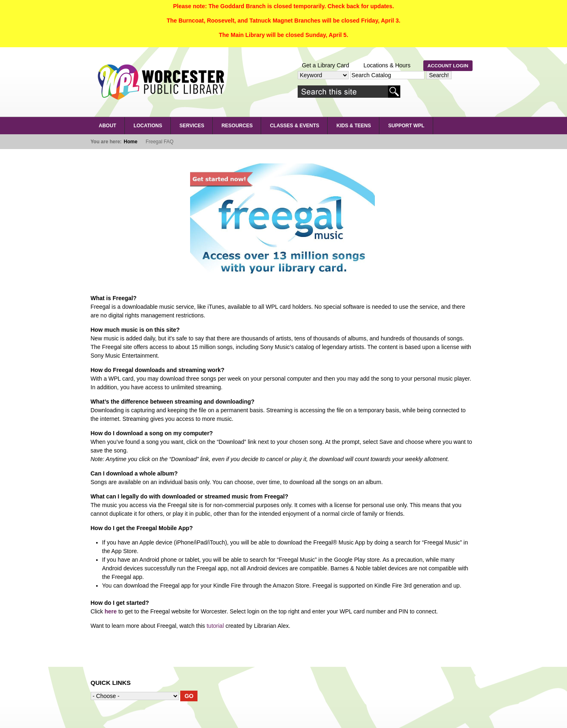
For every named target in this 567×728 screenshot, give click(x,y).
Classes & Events (294, 126)
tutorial (215, 626)
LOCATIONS (148, 126)
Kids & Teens (354, 126)
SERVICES (192, 126)
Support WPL (406, 126)
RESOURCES (237, 126)
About (108, 126)
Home (130, 142)
